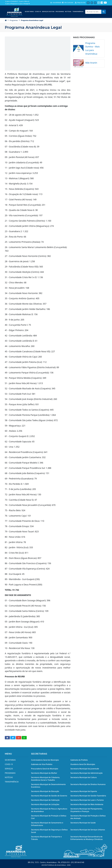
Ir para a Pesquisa (11, 4)
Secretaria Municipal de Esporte (84, 791)
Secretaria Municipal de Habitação (45, 800)
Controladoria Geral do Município (45, 760)
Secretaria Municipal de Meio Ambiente (87, 804)
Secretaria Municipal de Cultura (84, 777)
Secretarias (29, 12)
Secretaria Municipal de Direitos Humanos (88, 784)
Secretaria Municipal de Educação (45, 791)
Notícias (68, 12)
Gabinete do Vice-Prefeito (42, 764)
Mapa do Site (80, 3)
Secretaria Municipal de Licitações (45, 804)
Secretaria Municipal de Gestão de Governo (49, 796)
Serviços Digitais (48, 12)
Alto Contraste (68, 3)
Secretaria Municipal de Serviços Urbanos (88, 830)
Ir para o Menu (24, 1)
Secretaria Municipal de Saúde (83, 823)
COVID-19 (38, 12)
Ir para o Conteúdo (12, 1)
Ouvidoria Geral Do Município (83, 764)
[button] (104, 12)
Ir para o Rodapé (24, 4)
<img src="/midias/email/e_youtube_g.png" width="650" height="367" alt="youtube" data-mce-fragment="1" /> (38, 53)
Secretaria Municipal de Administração (87, 773)
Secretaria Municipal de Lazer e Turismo (87, 800)
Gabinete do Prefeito (79, 760)
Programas (60, 12)
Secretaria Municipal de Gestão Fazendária (88, 796)
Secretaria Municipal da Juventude (85, 769)
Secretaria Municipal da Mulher (44, 773)
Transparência (78, 12)
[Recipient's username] (93, 12)
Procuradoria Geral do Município (45, 769)
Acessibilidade (56, 3)
